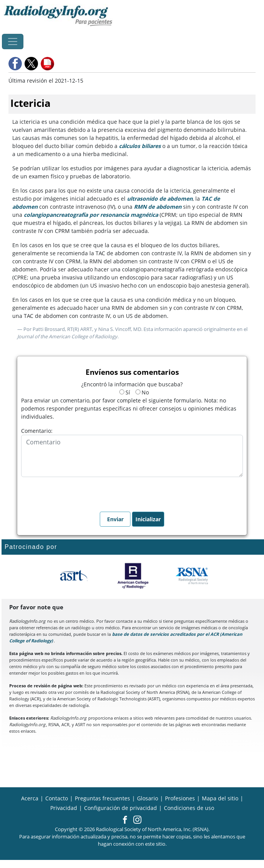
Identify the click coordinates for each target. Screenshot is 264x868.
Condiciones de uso (189, 808)
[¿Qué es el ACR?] (133, 576)
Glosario (148, 798)
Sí (125, 392)
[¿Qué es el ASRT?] (73, 576)
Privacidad (64, 808)
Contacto (57, 798)
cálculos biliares (140, 146)
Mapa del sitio (220, 798)
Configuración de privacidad (120, 808)
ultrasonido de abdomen (160, 199)
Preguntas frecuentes (102, 798)
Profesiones (180, 798)
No (142, 392)
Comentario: (37, 431)
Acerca (30, 798)
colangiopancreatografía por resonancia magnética (92, 215)
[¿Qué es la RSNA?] (192, 576)
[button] (16, 64)
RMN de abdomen (158, 207)
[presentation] (79, 492)
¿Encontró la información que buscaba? (132, 384)
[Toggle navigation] (13, 42)
